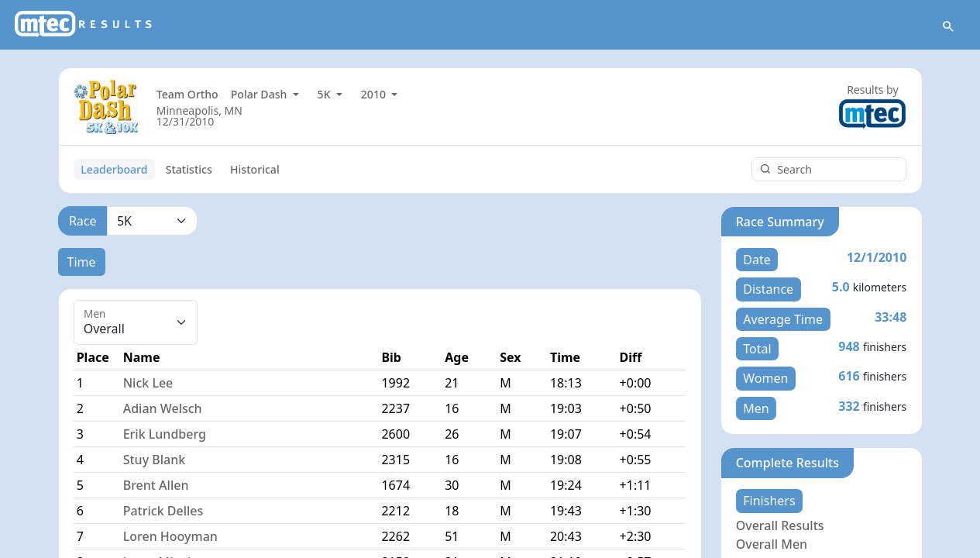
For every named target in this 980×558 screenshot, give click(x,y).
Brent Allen (156, 486)
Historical (255, 169)
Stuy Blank (154, 460)
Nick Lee (148, 384)
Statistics (189, 169)
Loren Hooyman (170, 537)
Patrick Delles (163, 511)
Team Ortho (187, 95)
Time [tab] (82, 262)
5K (326, 95)
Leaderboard (114, 169)
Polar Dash (260, 95)
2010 (375, 95)
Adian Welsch (163, 409)
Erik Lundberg (165, 435)
